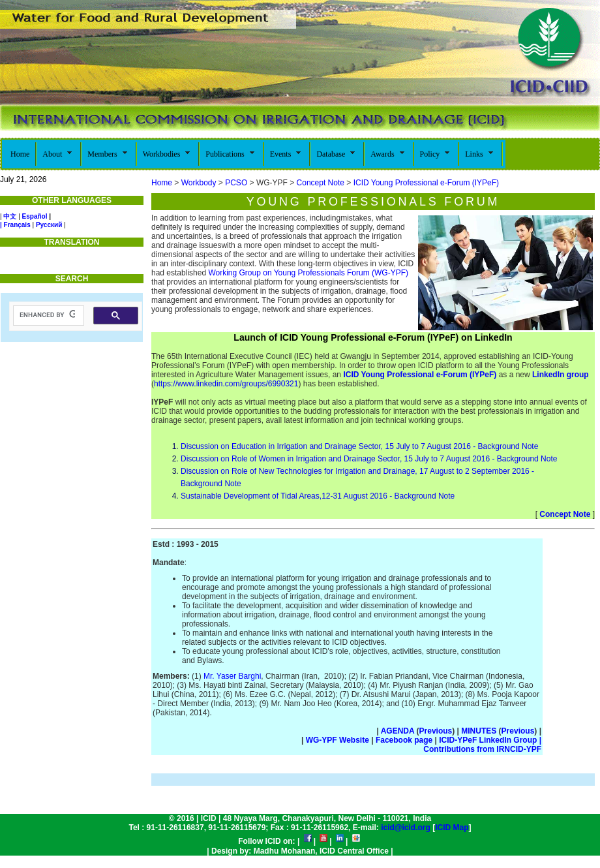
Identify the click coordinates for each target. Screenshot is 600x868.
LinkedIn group (560, 375)
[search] (47, 315)
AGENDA (398, 731)
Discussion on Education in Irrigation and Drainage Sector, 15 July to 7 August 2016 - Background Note (359, 446)
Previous (436, 731)
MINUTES (479, 731)
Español (35, 216)
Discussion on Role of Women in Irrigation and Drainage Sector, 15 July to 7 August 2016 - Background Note (369, 459)
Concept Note (321, 183)
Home (162, 183)
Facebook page (405, 740)
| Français (15, 225)
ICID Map (452, 828)
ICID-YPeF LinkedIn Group (490, 740)
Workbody (199, 183)
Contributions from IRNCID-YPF (482, 749)
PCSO (236, 183)
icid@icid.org (406, 828)
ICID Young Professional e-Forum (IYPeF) (426, 183)
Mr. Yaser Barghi (232, 676)
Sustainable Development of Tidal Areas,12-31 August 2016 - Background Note (318, 496)
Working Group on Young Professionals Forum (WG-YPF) (308, 273)
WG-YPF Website (337, 740)
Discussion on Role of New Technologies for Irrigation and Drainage (298, 471)
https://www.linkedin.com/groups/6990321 (226, 384)
